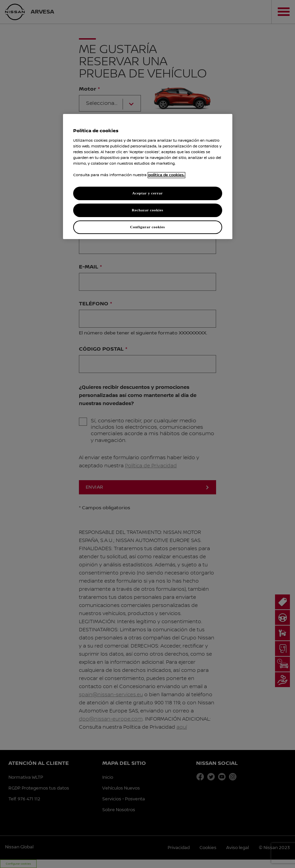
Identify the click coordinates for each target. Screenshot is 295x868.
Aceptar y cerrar (147, 193)
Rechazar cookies (147, 210)
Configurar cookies (147, 227)
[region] (148, 177)
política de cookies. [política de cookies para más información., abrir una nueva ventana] (166, 175)
